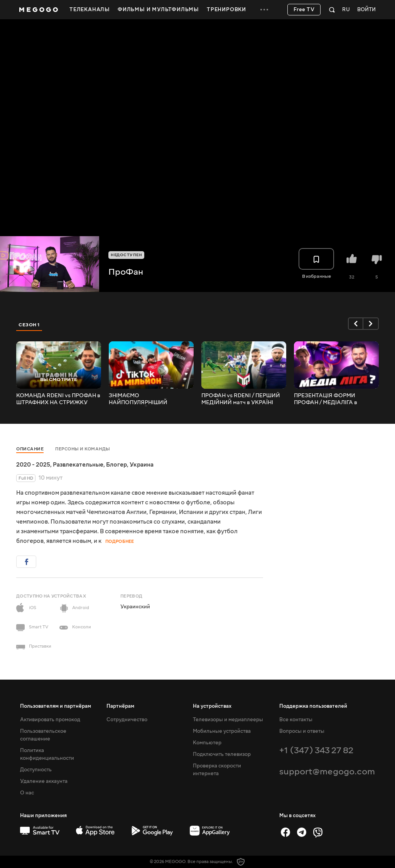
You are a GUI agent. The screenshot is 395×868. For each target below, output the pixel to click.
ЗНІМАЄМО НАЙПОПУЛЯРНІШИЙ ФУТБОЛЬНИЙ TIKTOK (139, 399)
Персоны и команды (83, 449)
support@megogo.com (327, 771)
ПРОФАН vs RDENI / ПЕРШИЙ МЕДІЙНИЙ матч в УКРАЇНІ (241, 399)
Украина (142, 465)
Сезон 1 (29, 325)
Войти (366, 10)
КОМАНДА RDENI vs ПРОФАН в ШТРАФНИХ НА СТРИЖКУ (58, 399)
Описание (30, 449)
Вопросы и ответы (302, 731)
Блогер (116, 465)
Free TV (304, 10)
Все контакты (296, 720)
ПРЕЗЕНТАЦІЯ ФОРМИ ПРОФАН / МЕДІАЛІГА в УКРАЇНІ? (326, 399)
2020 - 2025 (33, 465)
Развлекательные (78, 465)
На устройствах (212, 706)
